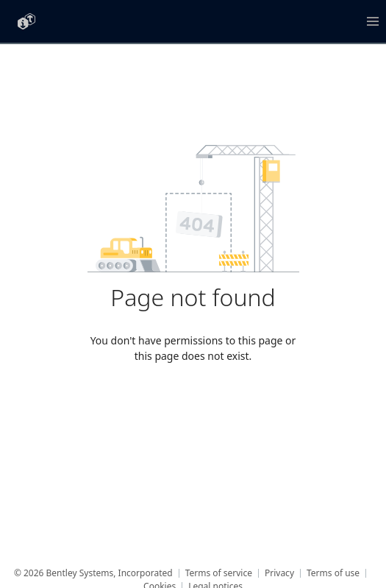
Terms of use (333, 573)
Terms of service (219, 573)
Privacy (279, 573)
